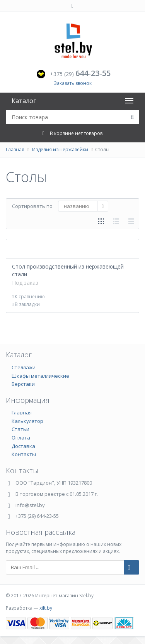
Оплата (21, 438)
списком (116, 221)
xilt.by (46, 608)
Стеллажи (24, 367)
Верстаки (23, 384)
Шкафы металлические (40, 376)
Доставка (23, 446)
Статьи (20, 429)
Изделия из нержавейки (60, 150)
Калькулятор (27, 421)
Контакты (24, 454)
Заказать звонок (73, 83)
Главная (15, 150)
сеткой (101, 221)
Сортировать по (32, 206)
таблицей (131, 221)
